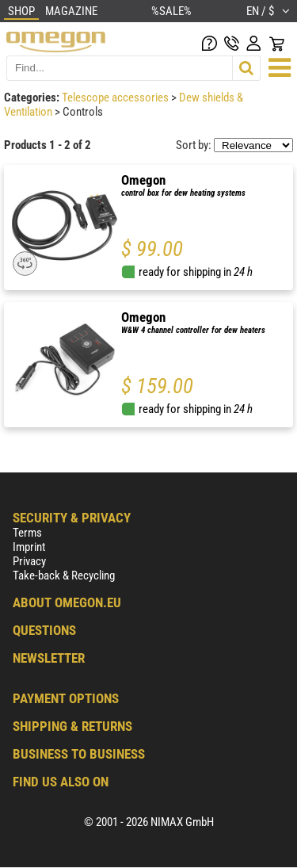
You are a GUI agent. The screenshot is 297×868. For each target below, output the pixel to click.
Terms (27, 533)
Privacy (29, 561)
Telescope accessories (116, 98)
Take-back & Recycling (64, 575)
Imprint (29, 547)
